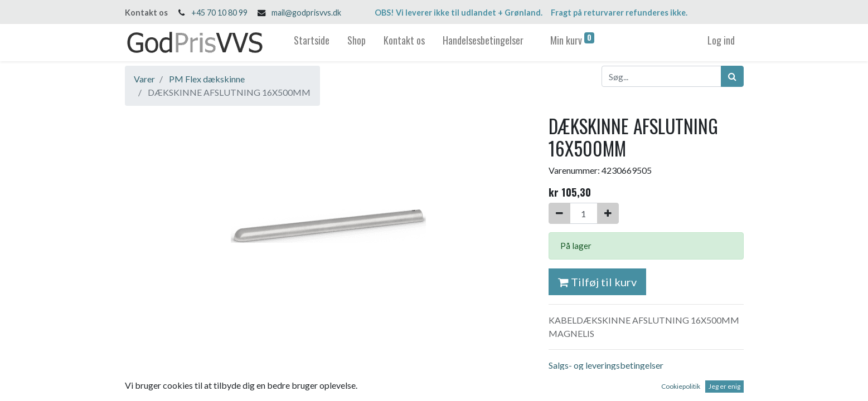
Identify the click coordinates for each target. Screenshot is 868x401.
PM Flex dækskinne (207, 79)
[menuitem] (312, 43)
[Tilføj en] (608, 213)
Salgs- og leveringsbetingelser (606, 365)
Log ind (721, 40)
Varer (144, 79)
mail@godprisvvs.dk (306, 13)
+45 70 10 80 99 (219, 13)
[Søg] (732, 76)
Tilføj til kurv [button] (597, 282)
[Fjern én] (559, 213)
